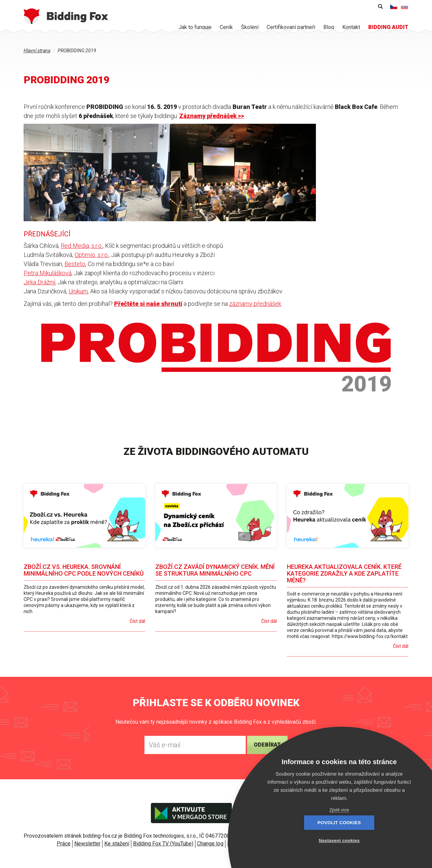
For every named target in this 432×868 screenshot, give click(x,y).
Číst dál (137, 621)
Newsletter (87, 844)
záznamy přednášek (255, 304)
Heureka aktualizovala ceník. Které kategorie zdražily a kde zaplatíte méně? (344, 573)
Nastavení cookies (376, 841)
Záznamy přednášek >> (212, 116)
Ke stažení (117, 844)
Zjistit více (339, 810)
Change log (210, 844)
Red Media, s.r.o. (82, 246)
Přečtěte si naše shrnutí (148, 304)
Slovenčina (405, 7)
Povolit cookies (302, 841)
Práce (64, 844)
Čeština (394, 7)
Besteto (75, 264)
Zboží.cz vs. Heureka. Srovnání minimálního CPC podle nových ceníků (84, 570)
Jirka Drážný (39, 282)
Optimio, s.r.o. (92, 255)
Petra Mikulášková (48, 273)
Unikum (78, 291)
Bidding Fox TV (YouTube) (163, 844)
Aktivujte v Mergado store (191, 813)
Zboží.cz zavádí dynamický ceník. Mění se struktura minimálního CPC (215, 570)
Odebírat (267, 745)
